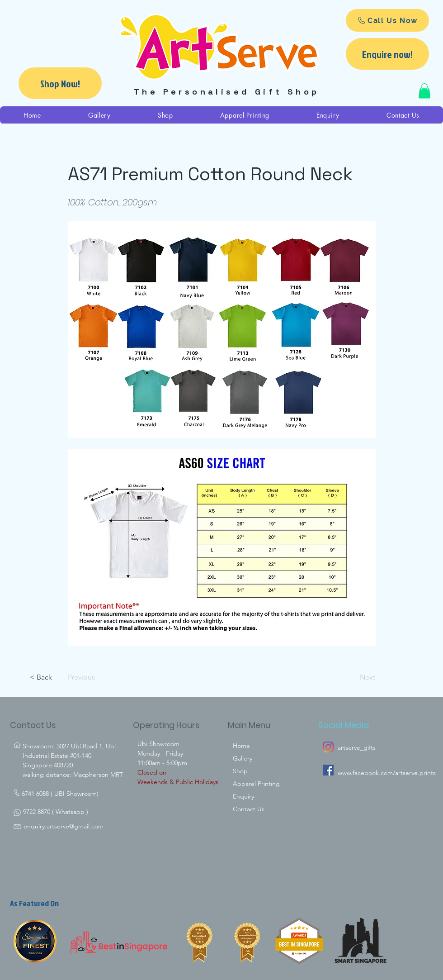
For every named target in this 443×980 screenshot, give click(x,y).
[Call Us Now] (387, 20)
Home (241, 746)
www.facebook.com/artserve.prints (387, 773)
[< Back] (60, 677)
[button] (424, 91)
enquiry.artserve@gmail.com (64, 826)
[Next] (353, 677)
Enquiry (243, 796)
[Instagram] (328, 747)
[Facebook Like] (340, 812)
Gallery (243, 758)
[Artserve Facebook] (328, 770)
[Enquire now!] (387, 54)
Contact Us (249, 809)
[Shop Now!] (60, 83)
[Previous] (98, 677)
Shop (240, 771)
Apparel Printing (256, 784)
